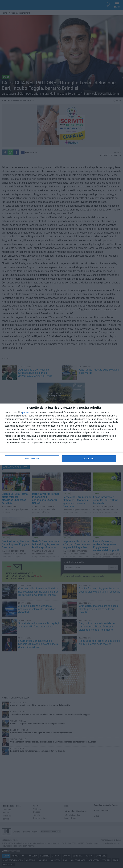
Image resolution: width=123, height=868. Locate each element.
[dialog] (61, 434)
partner (26, 412)
